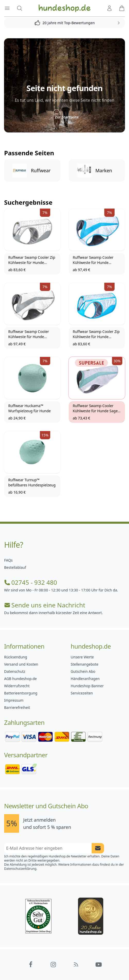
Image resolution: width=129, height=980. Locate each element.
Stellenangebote (85, 664)
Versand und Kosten (21, 664)
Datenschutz (15, 671)
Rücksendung (16, 657)
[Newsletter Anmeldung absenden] (98, 848)
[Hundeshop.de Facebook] (31, 965)
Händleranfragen (85, 679)
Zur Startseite (64, 117)
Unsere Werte (82, 657)
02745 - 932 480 (31, 582)
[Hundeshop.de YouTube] (99, 965)
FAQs (8, 560)
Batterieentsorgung (21, 693)
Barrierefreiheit (17, 707)
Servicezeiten (82, 693)
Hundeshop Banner (87, 686)
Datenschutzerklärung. (21, 869)
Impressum (14, 700)
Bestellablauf (15, 567)
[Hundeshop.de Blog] (76, 965)
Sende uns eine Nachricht (45, 605)
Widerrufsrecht (17, 686)
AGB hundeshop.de (20, 679)
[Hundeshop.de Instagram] (53, 965)
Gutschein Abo (83, 671)
